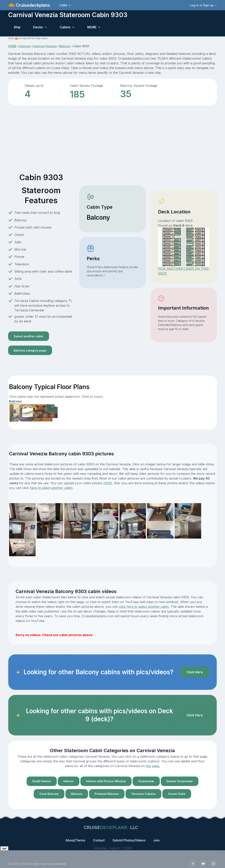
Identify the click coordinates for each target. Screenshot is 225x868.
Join (156, 840)
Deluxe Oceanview (180, 781)
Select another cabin (29, 336)
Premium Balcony (107, 794)
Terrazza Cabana (143, 794)
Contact (99, 840)
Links (63, 5)
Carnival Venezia (45, 46)
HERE (108, 483)
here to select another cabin (51, 488)
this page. (153, 766)
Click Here (195, 672)
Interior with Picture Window (106, 781)
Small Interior (42, 781)
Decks (38, 27)
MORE (92, 27)
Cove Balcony (49, 794)
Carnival (25, 46)
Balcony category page (30, 350)
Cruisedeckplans (32, 5)
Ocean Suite (177, 794)
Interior (69, 781)
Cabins (65, 27)
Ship (17, 27)
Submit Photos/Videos (129, 840)
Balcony (65, 46)
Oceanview (146, 781)
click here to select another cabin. (144, 607)
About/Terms (75, 840)
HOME (12, 46)
